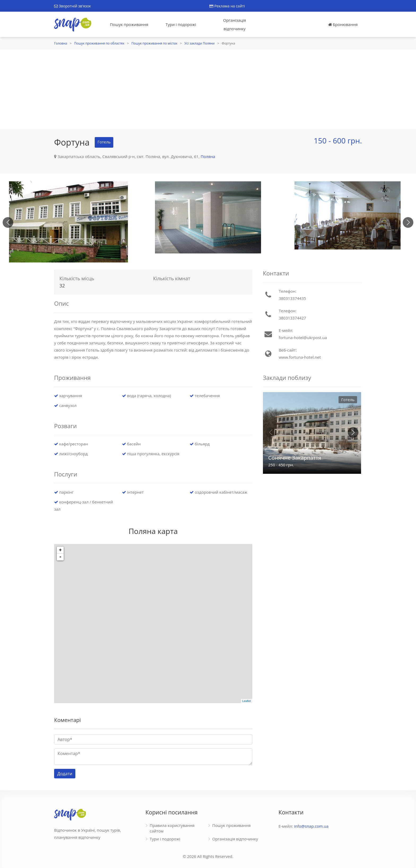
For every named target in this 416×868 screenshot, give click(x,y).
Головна (61, 43)
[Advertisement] (208, 89)
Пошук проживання (129, 24)
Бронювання (343, 24)
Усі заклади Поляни (200, 43)
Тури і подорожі (181, 24)
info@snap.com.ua (311, 826)
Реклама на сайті (227, 6)
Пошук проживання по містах (154, 43)
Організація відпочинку (235, 24)
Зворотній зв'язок (73, 6)
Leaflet (247, 701)
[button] (408, 222)
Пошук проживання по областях (99, 43)
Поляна (208, 156)
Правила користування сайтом (172, 828)
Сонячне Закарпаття (295, 458)
